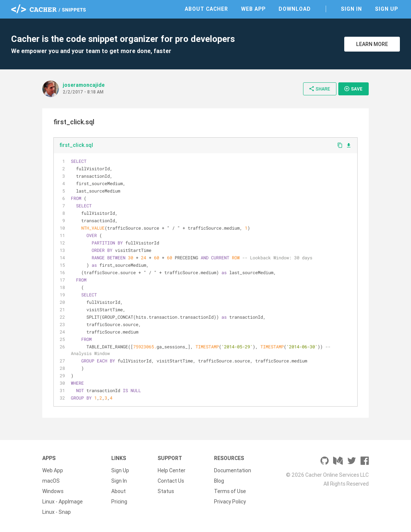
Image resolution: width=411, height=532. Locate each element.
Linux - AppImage (63, 502)
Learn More (372, 44)
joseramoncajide (84, 85)
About (119, 491)
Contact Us (171, 481)
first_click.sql (76, 145)
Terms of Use (230, 491)
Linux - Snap (57, 512)
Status (166, 491)
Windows (53, 491)
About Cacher (206, 9)
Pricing (119, 502)
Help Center (172, 470)
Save (353, 89)
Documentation (233, 470)
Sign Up (387, 9)
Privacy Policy (230, 502)
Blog (219, 481)
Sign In (351, 9)
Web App (253, 9)
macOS (51, 481)
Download (295, 9)
